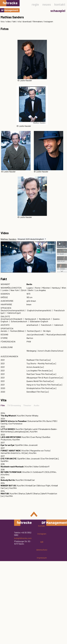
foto (3, 21)
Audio (37, 405)
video (8, 21)
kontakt (60, 4)
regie (35, 4)
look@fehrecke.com (23, 538)
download (27, 21)
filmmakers (38, 21)
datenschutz (42, 550)
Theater (27, 405)
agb (42, 542)
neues (47, 4)
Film (3, 405)
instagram (49, 21)
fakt (14, 21)
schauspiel (58, 11)
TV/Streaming (14, 405)
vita (19, 21)
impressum (42, 558)
